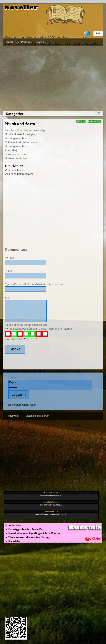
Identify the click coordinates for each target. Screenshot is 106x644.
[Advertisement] (53, 78)
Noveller (21, 8)
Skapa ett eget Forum (37, 416)
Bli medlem (15, 405)
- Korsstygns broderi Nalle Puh (24, 529)
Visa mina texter (14, 170)
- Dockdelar (12, 541)
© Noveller (14, 416)
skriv (17, 42)
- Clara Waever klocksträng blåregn (27, 537)
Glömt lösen (29, 405)
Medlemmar (27, 42)
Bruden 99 (15, 166)
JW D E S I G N (30, 339)
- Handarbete (12, 525)
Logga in (40, 42)
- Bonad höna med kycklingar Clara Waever (32, 533)
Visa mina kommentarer (19, 174)
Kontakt (9, 42)
